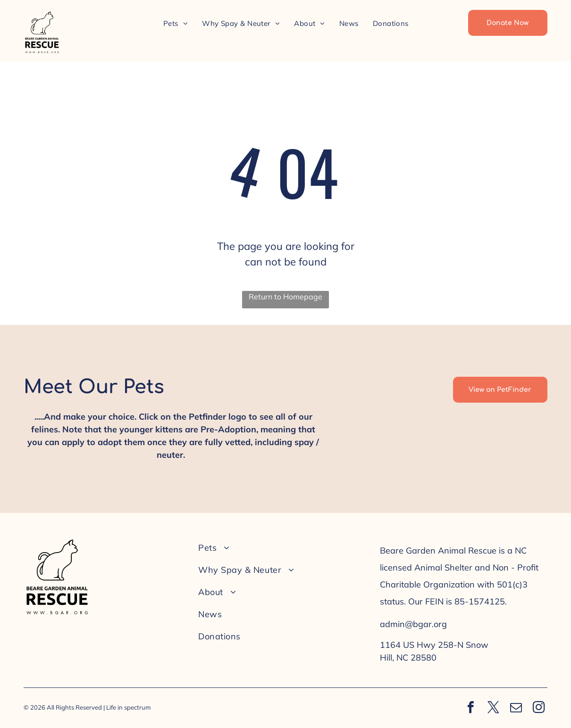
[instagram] (538, 708)
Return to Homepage (285, 297)
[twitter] (493, 708)
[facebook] (470, 708)
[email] (516, 708)
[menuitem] (176, 23)
